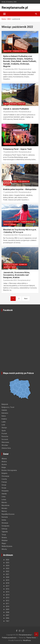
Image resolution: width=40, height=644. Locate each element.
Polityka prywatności (9, 638)
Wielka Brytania (7, 546)
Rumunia (5, 517)
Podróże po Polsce (20, 51)
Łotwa (4, 500)
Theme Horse (31, 638)
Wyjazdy (7, 184)
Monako (4, 508)
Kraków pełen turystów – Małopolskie (20, 189)
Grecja (4, 485)
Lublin (6, 104)
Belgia (4, 467)
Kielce (4, 416)
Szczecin (5, 439)
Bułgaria (4, 473)
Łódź (3, 425)
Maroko (4, 502)
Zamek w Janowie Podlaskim (16, 109)
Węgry (4, 543)
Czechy (4, 479)
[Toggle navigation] (4, 14)
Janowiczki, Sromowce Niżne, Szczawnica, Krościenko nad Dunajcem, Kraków (17, 275)
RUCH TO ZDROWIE (10, 224)
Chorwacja (5, 476)
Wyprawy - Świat (10, 267)
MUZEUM (13, 104)
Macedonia (5, 505)
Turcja (4, 535)
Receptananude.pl (15, 8)
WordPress (27, 640)
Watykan (5, 540)
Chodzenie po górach (12, 222)
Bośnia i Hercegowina (9, 470)
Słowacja (23, 264)
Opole (4, 431)
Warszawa (5, 442)
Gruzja (4, 488)
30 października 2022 (10, 112)
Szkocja (4, 529)
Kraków (7, 181)
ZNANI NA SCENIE (10, 144)
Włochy (4, 549)
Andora (4, 462)
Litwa (3, 497)
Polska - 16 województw (20, 181)
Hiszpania (5, 491)
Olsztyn (4, 428)
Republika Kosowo (8, 514)
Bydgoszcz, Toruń (8, 407)
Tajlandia (5, 532)
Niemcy (4, 511)
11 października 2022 (10, 192)
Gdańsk (4, 410)
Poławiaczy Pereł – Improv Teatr (18, 149)
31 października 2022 (10, 69)
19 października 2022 (10, 152)
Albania (4, 459)
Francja (4, 482)
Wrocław (5, 445)
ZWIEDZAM (21, 104)
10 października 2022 (10, 235)
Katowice (5, 413)
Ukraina (4, 538)
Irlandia (4, 494)
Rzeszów (5, 436)
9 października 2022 (10, 280)
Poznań (4, 434)
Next (26, 299)
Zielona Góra (6, 448)
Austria (4, 464)
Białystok (8, 51)
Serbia (4, 520)
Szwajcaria (5, 526)
